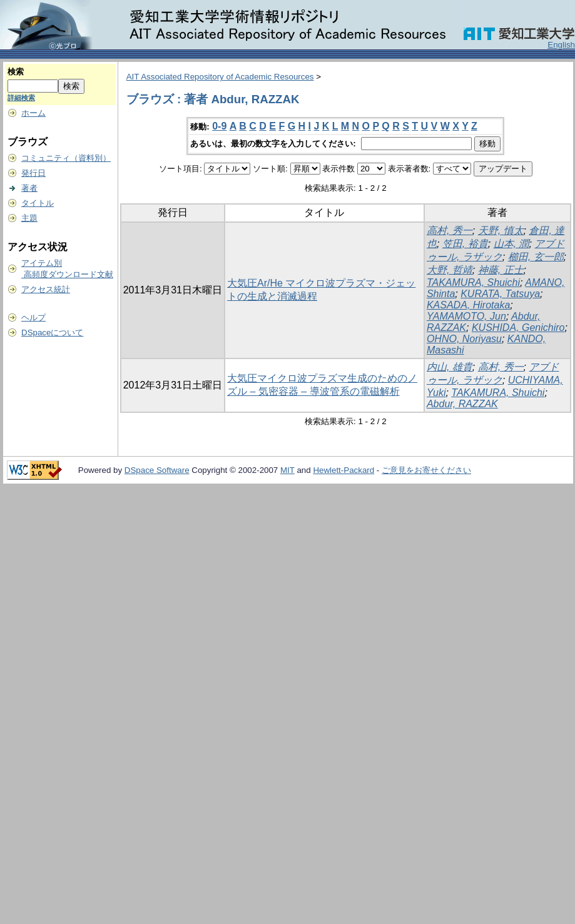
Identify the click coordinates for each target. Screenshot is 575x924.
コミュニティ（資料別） (66, 158)
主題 (29, 218)
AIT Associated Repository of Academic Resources (220, 77)
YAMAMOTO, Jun (466, 316)
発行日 (33, 173)
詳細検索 (21, 98)
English (561, 45)
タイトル (38, 203)
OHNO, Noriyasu (464, 339)
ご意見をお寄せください (426, 470)
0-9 (219, 126)
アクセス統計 (46, 289)
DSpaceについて (52, 333)
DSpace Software (157, 470)
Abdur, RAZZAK (462, 404)
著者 (29, 188)
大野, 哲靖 (450, 270)
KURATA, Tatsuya (500, 294)
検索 (16, 72)
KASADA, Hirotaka (468, 305)
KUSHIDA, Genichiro (518, 327)
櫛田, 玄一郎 (536, 257)
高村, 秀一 (450, 231)
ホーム (33, 113)
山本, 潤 (511, 244)
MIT (287, 470)
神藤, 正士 (501, 270)
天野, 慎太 (501, 231)
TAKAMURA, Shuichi (473, 282)
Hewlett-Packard (343, 470)
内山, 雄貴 (450, 367)
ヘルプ (33, 317)
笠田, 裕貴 (465, 244)
